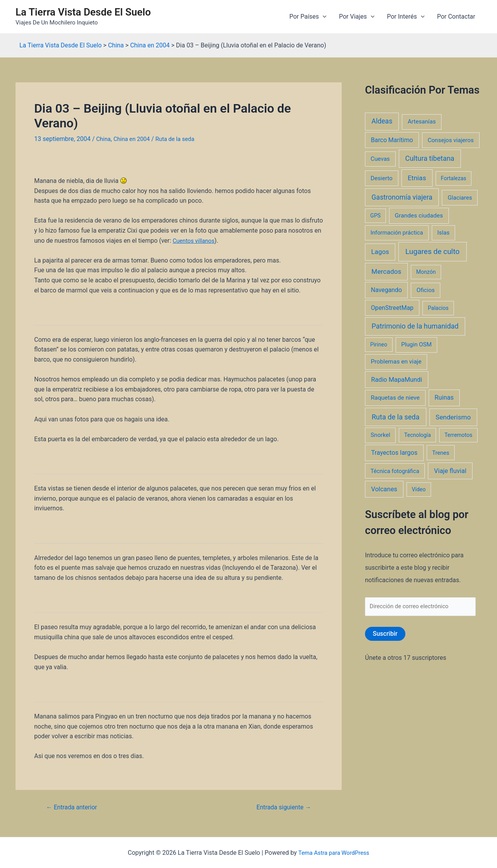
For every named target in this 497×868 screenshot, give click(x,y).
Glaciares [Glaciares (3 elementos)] (460, 198)
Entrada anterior (75, 807)
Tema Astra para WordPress (334, 853)
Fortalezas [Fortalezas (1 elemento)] (453, 178)
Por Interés (406, 17)
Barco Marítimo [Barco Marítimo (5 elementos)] (392, 140)
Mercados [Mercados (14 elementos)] (387, 271)
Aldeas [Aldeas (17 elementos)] (382, 121)
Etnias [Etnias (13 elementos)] (417, 178)
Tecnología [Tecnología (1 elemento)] (417, 435)
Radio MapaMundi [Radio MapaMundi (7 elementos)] (397, 380)
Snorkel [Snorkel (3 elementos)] (381, 435)
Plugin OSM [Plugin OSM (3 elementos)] (416, 344)
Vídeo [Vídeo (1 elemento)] (419, 489)
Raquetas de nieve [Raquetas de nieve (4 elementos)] (395, 398)
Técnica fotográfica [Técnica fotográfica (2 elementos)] (395, 471)
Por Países (308, 17)
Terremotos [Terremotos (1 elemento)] (459, 435)
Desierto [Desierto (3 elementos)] (382, 178)
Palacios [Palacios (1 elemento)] (438, 308)
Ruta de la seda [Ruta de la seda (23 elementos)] (395, 417)
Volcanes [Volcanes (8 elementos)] (384, 489)
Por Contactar (456, 17)
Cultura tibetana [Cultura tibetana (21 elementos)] (430, 158)
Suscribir (385, 635)
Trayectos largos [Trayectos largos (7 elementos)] (394, 453)
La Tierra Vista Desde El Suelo (83, 12)
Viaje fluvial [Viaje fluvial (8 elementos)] (450, 471)
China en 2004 (134, 139)
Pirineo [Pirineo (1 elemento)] (379, 344)
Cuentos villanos (195, 240)
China (104, 139)
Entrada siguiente (281, 807)
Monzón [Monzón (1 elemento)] (426, 272)
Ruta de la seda (181, 139)
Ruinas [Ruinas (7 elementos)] (444, 397)
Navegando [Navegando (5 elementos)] (386, 290)
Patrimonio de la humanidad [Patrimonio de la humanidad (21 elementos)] (415, 326)
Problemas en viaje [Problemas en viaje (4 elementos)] (396, 362)
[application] (323, 17)
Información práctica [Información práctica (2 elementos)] (397, 233)
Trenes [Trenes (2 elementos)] (441, 453)
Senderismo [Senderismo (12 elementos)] (453, 417)
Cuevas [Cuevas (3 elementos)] (380, 159)
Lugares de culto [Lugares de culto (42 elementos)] (433, 251)
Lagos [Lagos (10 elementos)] (380, 252)
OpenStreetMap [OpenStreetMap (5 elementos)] (392, 308)
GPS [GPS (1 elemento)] (376, 216)
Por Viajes (357, 17)
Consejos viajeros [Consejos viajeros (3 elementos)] (451, 140)
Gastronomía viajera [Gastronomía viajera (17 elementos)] (402, 197)
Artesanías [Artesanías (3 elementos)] (422, 122)
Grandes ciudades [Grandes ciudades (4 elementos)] (419, 216)
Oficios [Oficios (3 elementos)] (426, 290)
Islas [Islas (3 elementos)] (443, 233)
